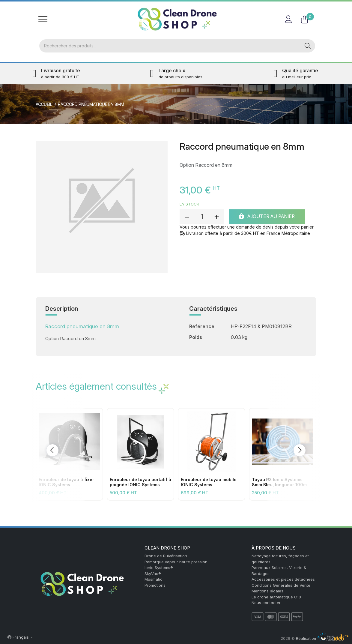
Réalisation (322, 638)
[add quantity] (216, 217)
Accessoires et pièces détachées (283, 579)
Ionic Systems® (159, 568)
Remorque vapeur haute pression (176, 562)
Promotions (155, 585)
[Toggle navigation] (43, 19)
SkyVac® (153, 574)
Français (19, 637)
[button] (52, 451)
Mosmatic (154, 579)
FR (309, 7)
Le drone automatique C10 (276, 597)
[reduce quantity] (187, 217)
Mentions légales (267, 591)
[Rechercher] (170, 46)
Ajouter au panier (270, 217)
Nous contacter (266, 603)
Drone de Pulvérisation (166, 556)
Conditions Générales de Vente (281, 585)
